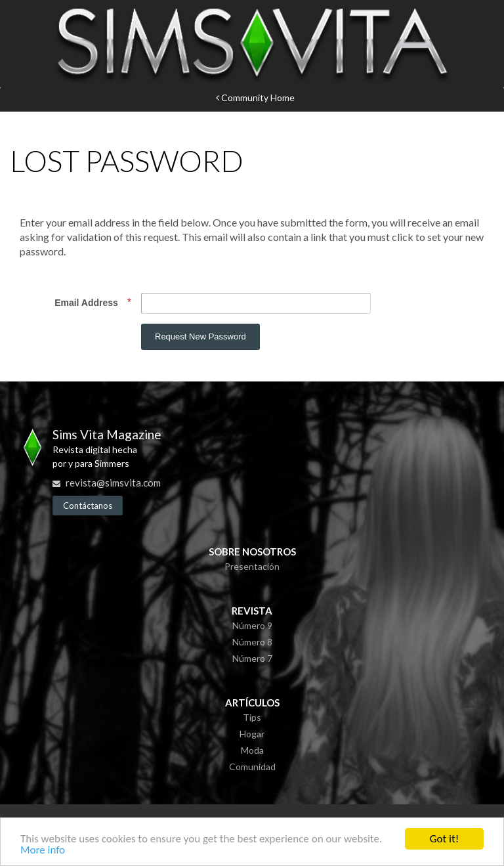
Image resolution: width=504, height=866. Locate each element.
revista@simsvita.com (113, 483)
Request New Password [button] (200, 336)
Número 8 (252, 642)
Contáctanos (88, 506)
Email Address (88, 303)
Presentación (252, 566)
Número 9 (252, 625)
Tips (252, 717)
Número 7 (252, 658)
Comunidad (252, 767)
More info (43, 850)
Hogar (252, 734)
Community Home (255, 97)
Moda (252, 750)
